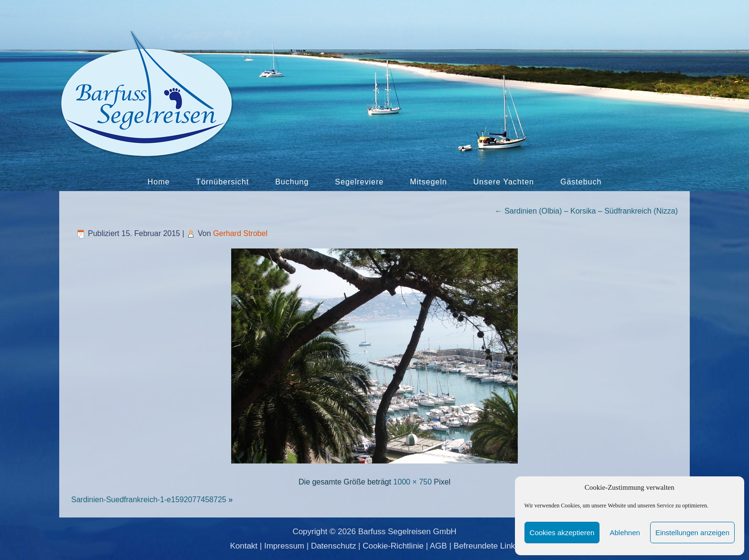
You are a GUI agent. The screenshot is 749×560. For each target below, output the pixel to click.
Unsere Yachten (504, 182)
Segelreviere (359, 182)
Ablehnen (625, 533)
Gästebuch (581, 182)
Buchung (292, 182)
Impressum (284, 546)
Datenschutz (334, 546)
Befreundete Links (487, 546)
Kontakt (244, 546)
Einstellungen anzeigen (692, 533)
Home (159, 182)
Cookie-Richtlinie (393, 546)
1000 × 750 (412, 482)
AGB (439, 546)
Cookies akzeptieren (562, 533)
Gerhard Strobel (240, 233)
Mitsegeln (428, 182)
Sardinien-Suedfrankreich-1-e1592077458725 (149, 500)
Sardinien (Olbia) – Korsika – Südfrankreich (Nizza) (586, 211)
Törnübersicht (222, 182)
